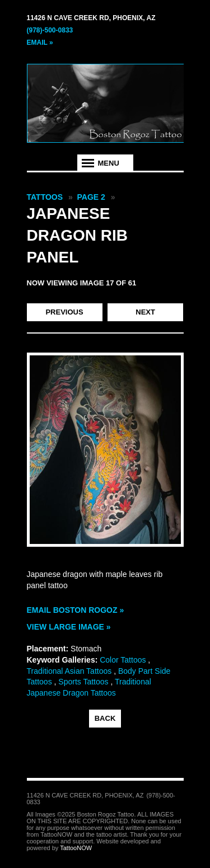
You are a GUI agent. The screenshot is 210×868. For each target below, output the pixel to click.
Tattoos (45, 197)
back (105, 718)
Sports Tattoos (83, 682)
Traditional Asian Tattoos (69, 671)
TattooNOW (76, 848)
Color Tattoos (123, 660)
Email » (40, 43)
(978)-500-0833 (50, 30)
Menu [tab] (109, 163)
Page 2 (91, 197)
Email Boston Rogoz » (76, 610)
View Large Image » (69, 627)
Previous (64, 312)
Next (145, 312)
